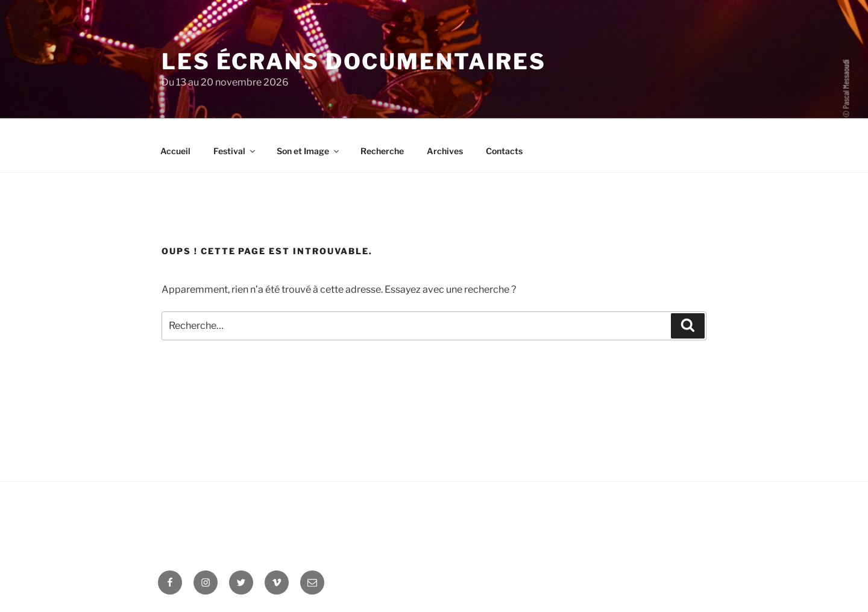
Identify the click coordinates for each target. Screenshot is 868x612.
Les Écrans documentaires (354, 61)
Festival (235, 151)
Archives (445, 151)
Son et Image (309, 151)
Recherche (382, 151)
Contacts (504, 151)
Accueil (175, 151)
